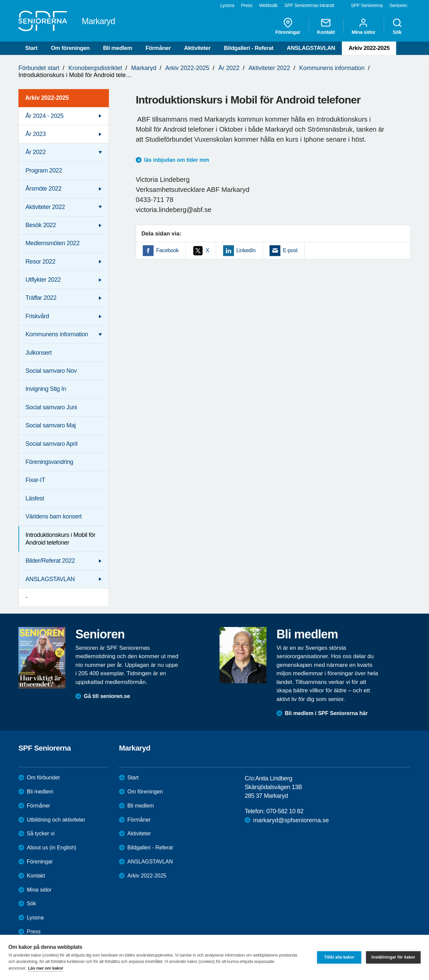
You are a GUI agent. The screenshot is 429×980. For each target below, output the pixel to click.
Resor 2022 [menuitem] (40, 262)
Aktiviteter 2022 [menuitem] (45, 207)
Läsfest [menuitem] (35, 498)
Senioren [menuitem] (398, 5)
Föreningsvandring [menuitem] (49, 462)
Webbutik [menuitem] (268, 5)
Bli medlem (117, 48)
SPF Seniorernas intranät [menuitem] (309, 5)
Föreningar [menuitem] (288, 26)
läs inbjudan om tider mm (177, 160)
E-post (290, 250)
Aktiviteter (197, 48)
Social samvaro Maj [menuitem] (51, 425)
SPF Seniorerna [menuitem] (367, 5)
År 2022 (229, 68)
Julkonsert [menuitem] (39, 353)
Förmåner (158, 48)
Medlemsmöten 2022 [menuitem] (52, 243)
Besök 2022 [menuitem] (41, 225)
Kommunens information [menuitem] (57, 334)
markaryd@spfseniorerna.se (291, 820)
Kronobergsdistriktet (95, 68)
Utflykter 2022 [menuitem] (43, 280)
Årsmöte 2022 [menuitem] (43, 189)
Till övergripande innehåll (0, 0)
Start (31, 48)
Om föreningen (70, 48)
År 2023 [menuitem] (36, 134)
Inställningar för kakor (393, 957)
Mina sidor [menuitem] (363, 26)
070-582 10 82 (285, 811)
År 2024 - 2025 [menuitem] (44, 116)
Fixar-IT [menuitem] (35, 480)
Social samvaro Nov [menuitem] (51, 371)
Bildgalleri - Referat (249, 48)
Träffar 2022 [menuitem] (41, 298)
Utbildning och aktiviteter (56, 820)
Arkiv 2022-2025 (369, 48)
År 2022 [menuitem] (36, 152)
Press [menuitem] (247, 5)
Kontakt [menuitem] (326, 26)
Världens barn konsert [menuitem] (54, 516)
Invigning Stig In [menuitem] (46, 389)
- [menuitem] (26, 597)
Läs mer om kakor (46, 968)
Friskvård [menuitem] (37, 316)
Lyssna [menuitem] (227, 5)
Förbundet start (39, 68)
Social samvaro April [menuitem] (51, 444)
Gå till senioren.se (107, 696)
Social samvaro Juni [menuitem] (51, 407)
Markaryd (144, 68)
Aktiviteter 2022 (269, 68)
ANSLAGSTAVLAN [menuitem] (50, 579)
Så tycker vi (41, 833)
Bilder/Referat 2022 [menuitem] (50, 561)
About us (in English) (52, 848)
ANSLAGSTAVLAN (311, 48)
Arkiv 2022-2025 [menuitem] (47, 98)
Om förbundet (43, 778)
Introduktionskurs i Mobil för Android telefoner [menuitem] (60, 539)
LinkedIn (246, 250)
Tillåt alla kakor (339, 957)
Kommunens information (332, 68)
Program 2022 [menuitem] (44, 170)
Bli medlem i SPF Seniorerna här (326, 713)
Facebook (167, 250)
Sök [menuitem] (397, 26)
